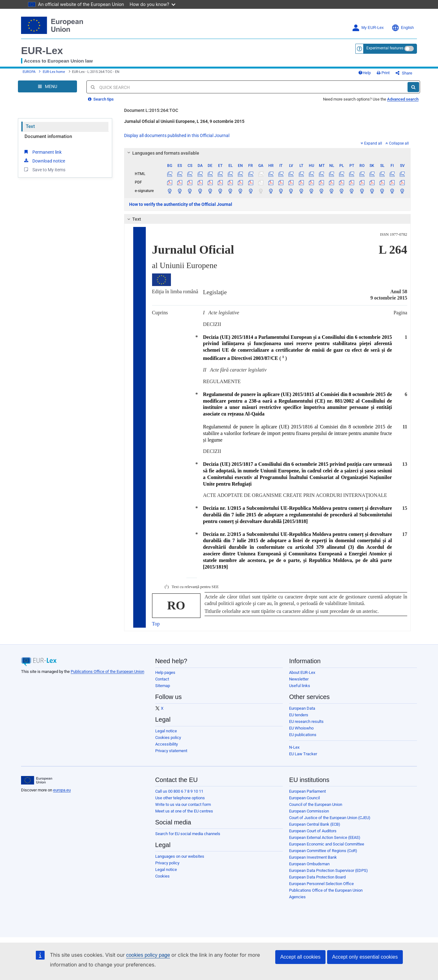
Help (364, 73)
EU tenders (299, 715)
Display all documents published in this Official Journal (177, 135)
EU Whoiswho (301, 728)
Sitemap (163, 686)
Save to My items (44, 169)
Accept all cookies (300, 957)
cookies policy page (148, 955)
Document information (48, 136)
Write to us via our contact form (183, 804)
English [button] (403, 28)
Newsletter (299, 679)
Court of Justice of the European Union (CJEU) (330, 818)
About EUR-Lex (302, 672)
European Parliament (307, 791)
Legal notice (166, 731)
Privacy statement (171, 751)
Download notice (44, 161)
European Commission (309, 811)
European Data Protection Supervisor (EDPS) (328, 870)
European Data (302, 708)
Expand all (371, 143)
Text (30, 126)
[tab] (268, 153)
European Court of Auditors (313, 831)
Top (156, 624)
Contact (162, 679)
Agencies (297, 897)
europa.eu (62, 790)
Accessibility (167, 744)
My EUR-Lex (368, 28)
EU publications (303, 735)
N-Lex (294, 747)
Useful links (300, 686)
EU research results (306, 721)
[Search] (413, 87)
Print (383, 73)
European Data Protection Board (317, 877)
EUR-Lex (42, 51)
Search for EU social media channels (188, 834)
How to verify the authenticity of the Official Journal (181, 204)
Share (404, 73)
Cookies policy (168, 738)
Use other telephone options (180, 798)
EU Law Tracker (303, 754)
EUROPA (29, 72)
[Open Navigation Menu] (47, 86)
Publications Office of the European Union (107, 672)
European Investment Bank (313, 857)
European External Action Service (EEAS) (325, 837)
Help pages (165, 672)
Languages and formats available (162, 153)
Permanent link (42, 152)
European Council (304, 798)
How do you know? (153, 4)
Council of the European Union (316, 804)
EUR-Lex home (54, 72)
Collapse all (397, 143)
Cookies (162, 876)
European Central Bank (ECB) (315, 824)
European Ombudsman (309, 864)
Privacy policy (167, 863)
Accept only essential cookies (365, 957)
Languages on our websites (180, 856)
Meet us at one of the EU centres (184, 811)
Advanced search (403, 99)
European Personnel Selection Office (321, 884)
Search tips (101, 99)
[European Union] (37, 780)
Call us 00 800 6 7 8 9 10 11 (179, 791)
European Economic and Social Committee (327, 844)
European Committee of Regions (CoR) (323, 851)
